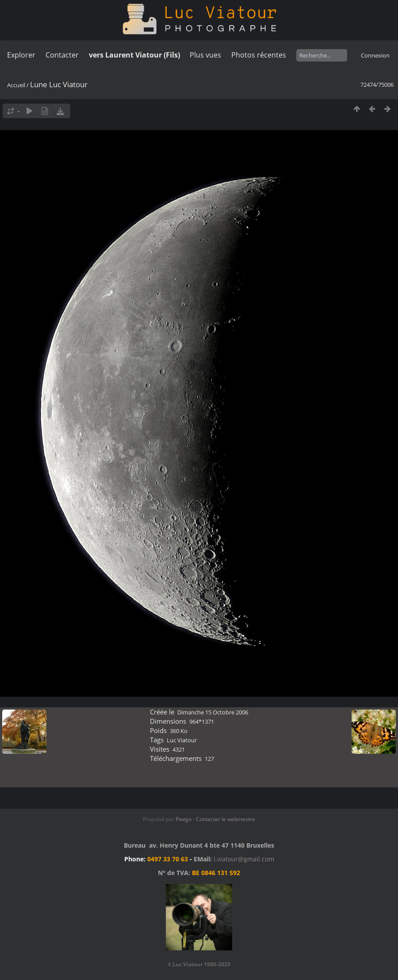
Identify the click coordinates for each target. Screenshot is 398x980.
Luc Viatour (182, 740)
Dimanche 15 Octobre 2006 (213, 712)
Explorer (21, 55)
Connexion (375, 55)
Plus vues (205, 55)
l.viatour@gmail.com (244, 859)
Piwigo (184, 819)
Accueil (16, 85)
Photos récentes (259, 55)
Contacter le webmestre (226, 819)
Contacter (62, 55)
